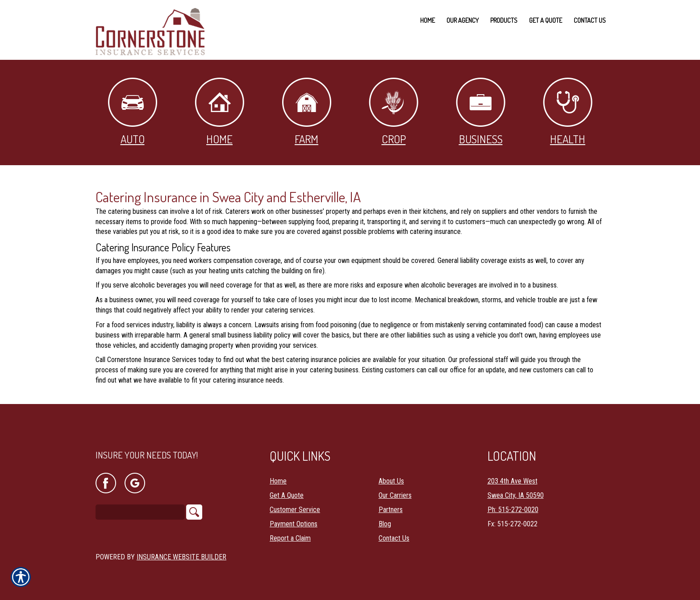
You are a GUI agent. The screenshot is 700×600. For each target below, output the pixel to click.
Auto (133, 112)
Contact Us (394, 531)
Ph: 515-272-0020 (513, 502)
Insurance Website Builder (181, 550)
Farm (307, 112)
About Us (391, 474)
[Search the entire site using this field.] (140, 505)
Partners (391, 502)
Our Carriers (395, 488)
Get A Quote (287, 488)
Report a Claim (290, 531)
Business (481, 112)
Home (219, 112)
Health (568, 112)
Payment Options (294, 517)
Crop (394, 112)
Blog (385, 517)
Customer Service (295, 502)
